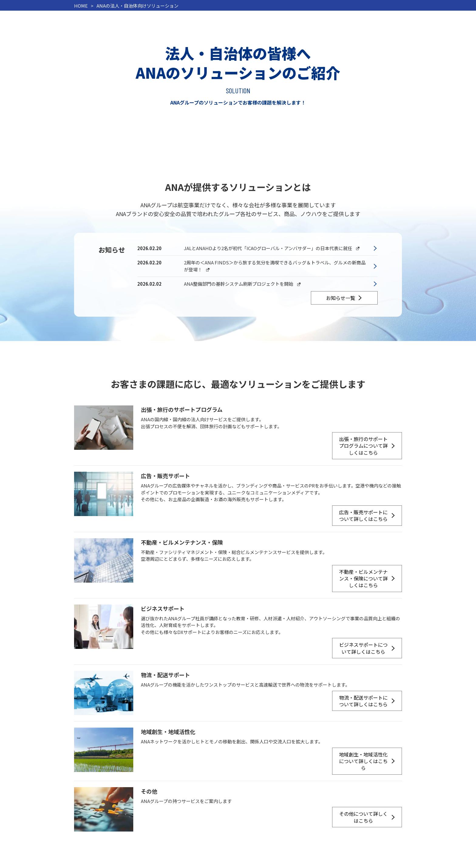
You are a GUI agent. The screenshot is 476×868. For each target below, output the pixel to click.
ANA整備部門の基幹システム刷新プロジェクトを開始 (244, 284)
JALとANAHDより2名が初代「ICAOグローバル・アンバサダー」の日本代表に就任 (273, 248)
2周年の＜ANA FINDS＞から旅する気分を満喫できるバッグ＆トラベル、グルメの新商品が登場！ (275, 266)
